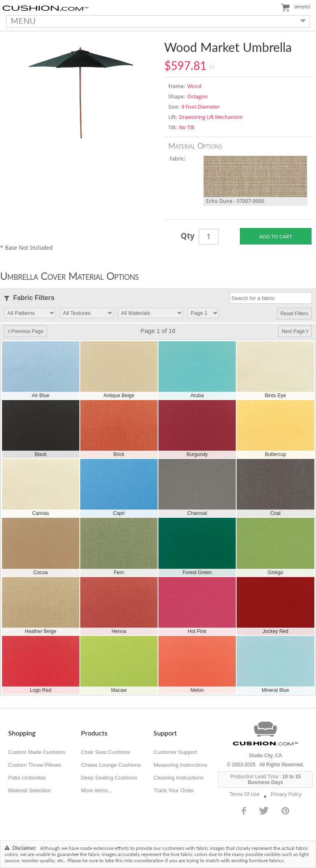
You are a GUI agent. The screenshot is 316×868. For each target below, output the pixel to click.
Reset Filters (294, 314)
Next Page (295, 331)
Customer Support (175, 752)
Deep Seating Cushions (109, 778)
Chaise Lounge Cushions (111, 765)
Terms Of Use (244, 794)
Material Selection (29, 790)
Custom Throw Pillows (35, 765)
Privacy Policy (286, 794)
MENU (156, 21)
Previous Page (26, 331)
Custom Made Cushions (37, 752)
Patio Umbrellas (27, 778)
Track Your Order (174, 790)
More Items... (97, 790)
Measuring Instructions (180, 765)
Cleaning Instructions (178, 778)
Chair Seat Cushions (106, 752)
